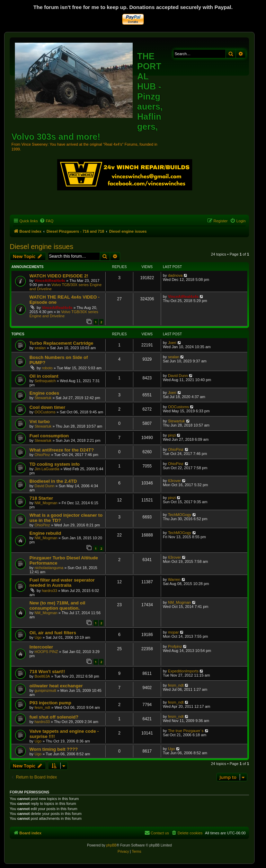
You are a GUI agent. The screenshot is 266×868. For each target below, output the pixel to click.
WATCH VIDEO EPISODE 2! (59, 276)
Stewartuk (43, 398)
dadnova (175, 275)
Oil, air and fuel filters (53, 633)
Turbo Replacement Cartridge (61, 343)
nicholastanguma (49, 568)
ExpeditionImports (183, 671)
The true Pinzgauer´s (186, 731)
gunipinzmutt (45, 690)
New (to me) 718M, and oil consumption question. (57, 605)
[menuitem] (46, 221)
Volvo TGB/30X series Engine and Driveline (64, 314)
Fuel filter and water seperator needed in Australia (62, 583)
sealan (40, 348)
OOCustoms (45, 412)
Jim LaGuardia (47, 469)
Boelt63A (42, 676)
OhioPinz (42, 455)
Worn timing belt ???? (54, 749)
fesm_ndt (176, 685)
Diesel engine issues (41, 247)
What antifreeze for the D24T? (62, 450)
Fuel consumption (49, 436)
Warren (174, 579)
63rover (174, 481)
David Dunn (178, 376)
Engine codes (44, 393)
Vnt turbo (40, 422)
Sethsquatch (45, 381)
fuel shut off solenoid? (54, 717)
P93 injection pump (50, 703)
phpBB (112, 845)
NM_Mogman (46, 503)
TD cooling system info (55, 464)
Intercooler (41, 647)
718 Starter (41, 498)
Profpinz (175, 646)
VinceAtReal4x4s (50, 281)
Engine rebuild (45, 533)
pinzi (172, 435)
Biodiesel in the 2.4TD (53, 481)
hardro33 (50, 591)
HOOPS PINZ (46, 652)
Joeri (172, 343)
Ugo (38, 637)
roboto (47, 368)
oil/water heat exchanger (56, 686)
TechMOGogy (180, 515)
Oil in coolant (44, 376)
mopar (173, 632)
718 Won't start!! (47, 672)
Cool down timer (47, 407)
